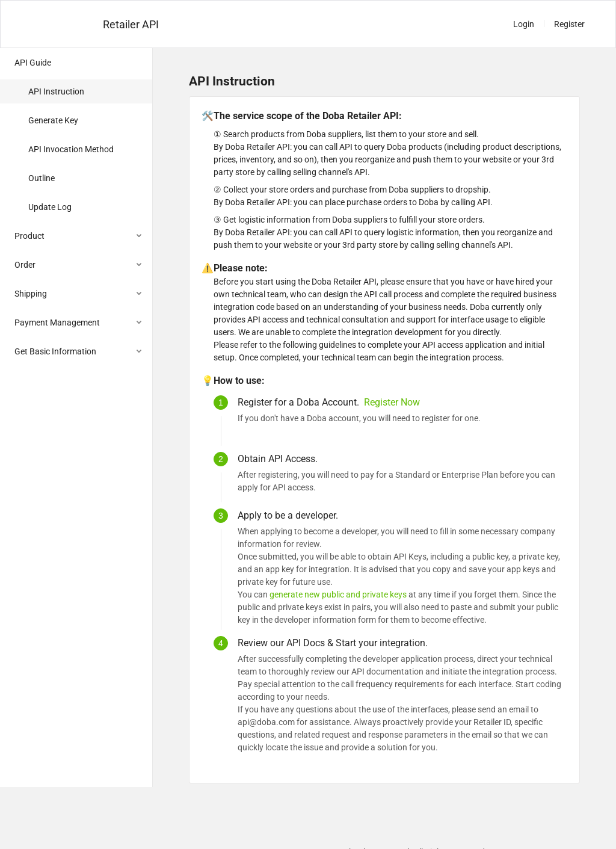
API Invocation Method (71, 149)
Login (524, 24)
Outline (42, 178)
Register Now (392, 402)
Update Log (50, 207)
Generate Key (53, 120)
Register (569, 24)
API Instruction (56, 91)
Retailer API (131, 24)
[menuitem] (76, 136)
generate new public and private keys (338, 594)
